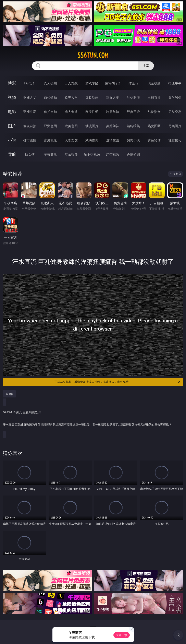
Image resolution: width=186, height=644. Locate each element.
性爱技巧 (175, 140)
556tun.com (93, 55)
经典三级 (133, 112)
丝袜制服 (133, 97)
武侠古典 (92, 140)
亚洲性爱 (30, 112)
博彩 (12, 83)
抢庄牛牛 (175, 83)
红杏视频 (113, 154)
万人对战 (71, 83)
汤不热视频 (92, 154)
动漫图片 (92, 126)
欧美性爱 (92, 112)
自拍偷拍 (50, 97)
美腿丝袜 (113, 126)
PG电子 (30, 83)
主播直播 (154, 97)
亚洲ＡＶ (30, 97)
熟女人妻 (113, 97)
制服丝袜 (113, 112)
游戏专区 (92, 83)
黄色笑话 (154, 140)
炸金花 (133, 83)
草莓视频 (71, 154)
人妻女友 (71, 140)
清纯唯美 (133, 126)
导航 (12, 154)
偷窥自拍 (30, 126)
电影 (12, 112)
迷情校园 (113, 140)
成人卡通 (71, 112)
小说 (12, 140)
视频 (12, 97)
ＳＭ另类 (175, 97)
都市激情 (30, 140)
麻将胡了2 (113, 83)
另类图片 (175, 126)
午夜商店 (50, 154)
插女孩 (30, 154)
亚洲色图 (50, 126)
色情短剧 (133, 154)
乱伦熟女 (154, 112)
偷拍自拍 (50, 112)
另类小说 (133, 140)
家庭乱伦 (50, 140)
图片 (12, 126)
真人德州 (50, 83)
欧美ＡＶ (71, 97)
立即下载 (122, 635)
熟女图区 (154, 126)
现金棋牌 (154, 83)
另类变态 (175, 112)
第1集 (9, 394)
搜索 (146, 66)
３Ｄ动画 (92, 97)
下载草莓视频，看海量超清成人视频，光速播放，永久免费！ (118, 382)
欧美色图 (71, 126)
